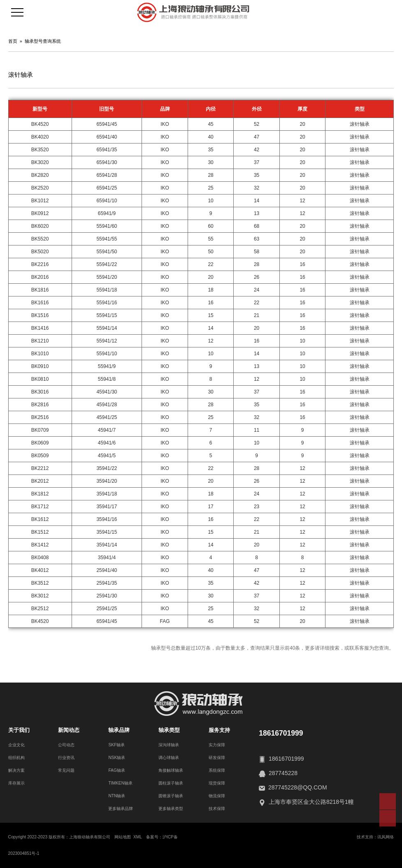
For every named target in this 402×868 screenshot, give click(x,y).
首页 (13, 41)
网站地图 (123, 837)
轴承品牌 (119, 730)
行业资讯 (66, 758)
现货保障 (217, 783)
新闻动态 (69, 730)
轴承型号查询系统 (43, 41)
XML (138, 837)
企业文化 (16, 745)
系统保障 (217, 770)
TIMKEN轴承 (120, 783)
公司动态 (66, 745)
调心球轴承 (169, 758)
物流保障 (217, 796)
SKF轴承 (116, 745)
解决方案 (16, 770)
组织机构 (16, 758)
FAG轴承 (116, 770)
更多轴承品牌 (121, 809)
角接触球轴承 (171, 770)
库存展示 (16, 783)
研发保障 (217, 758)
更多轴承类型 (171, 809)
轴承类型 (169, 730)
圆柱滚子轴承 (171, 783)
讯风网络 (386, 837)
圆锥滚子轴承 (171, 796)
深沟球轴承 (169, 745)
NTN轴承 (117, 796)
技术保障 (217, 809)
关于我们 (19, 730)
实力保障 (217, 745)
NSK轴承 (117, 758)
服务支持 (219, 730)
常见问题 (66, 770)
